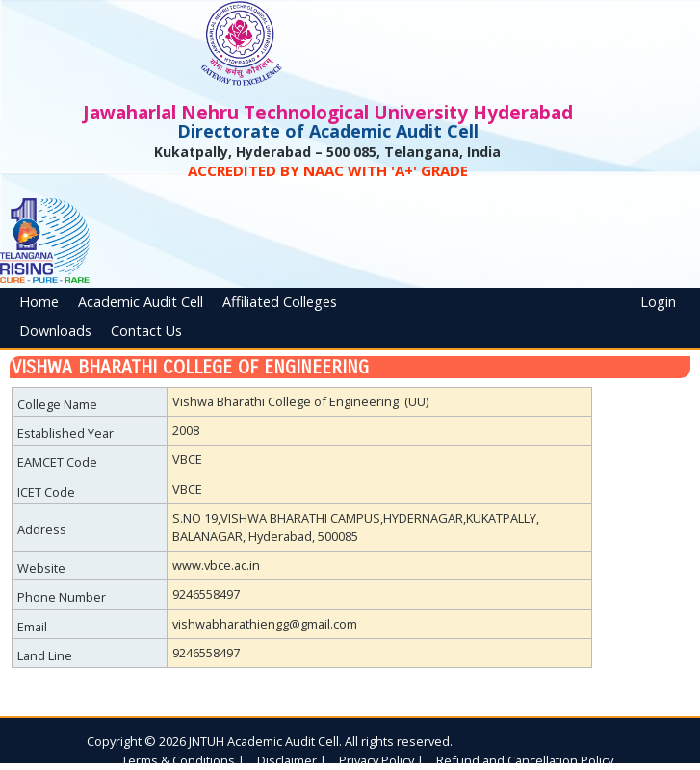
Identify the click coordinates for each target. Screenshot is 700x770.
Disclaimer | (292, 760)
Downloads (55, 331)
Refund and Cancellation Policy (525, 760)
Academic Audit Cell (141, 302)
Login (658, 302)
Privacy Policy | (381, 760)
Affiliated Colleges (280, 302)
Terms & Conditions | (183, 760)
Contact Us (146, 331)
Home (39, 302)
